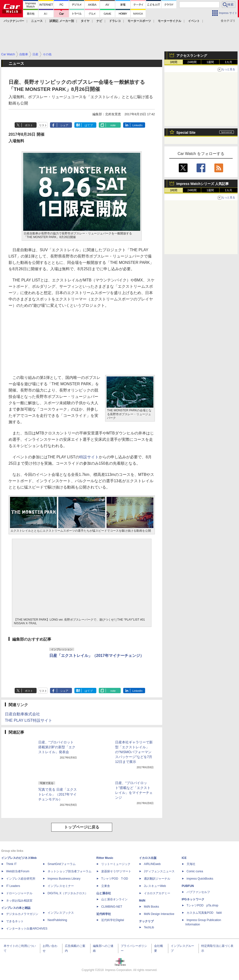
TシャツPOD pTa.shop (202, 905)
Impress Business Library (64, 879)
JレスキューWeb (155, 886)
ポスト (29, 125)
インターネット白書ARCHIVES (27, 929)
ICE (184, 858)
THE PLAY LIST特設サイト (29, 720)
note (113, 125)
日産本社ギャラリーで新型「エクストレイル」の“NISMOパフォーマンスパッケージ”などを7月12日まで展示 (134, 752)
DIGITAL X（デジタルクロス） (68, 893)
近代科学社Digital (113, 920)
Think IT (11, 864)
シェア (64, 125)
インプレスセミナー (61, 886)
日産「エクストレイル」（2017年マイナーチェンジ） (97, 656)
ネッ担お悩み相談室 (19, 901)
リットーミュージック (116, 864)
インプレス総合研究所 (21, 879)
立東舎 (106, 886)
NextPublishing (57, 920)
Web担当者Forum (18, 871)
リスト (43, 125)
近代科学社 (104, 914)
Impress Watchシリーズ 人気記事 (203, 184)
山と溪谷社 (104, 893)
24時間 (192, 62)
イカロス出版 (148, 858)
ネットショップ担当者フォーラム (70, 871)
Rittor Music (105, 858)
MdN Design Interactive (159, 914)
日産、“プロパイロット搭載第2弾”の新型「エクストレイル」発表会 (57, 747)
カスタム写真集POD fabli (204, 913)
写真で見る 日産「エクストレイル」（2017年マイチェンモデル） (58, 794)
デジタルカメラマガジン (22, 914)
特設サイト (89, 457)
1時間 (174, 62)
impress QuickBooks (200, 879)
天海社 (191, 864)
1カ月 (229, 62)
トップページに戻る (82, 827)
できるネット (15, 921)
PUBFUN (188, 886)
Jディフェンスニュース (159, 871)
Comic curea (195, 871)
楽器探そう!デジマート (116, 871)
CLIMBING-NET (112, 907)
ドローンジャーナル (19, 893)
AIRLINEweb (152, 864)
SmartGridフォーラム (62, 864)
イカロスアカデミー (157, 893)
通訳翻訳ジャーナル (157, 879)
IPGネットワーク (193, 899)
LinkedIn (138, 125)
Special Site (186, 133)
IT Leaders (13, 886)
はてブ (89, 125)
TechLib (149, 927)
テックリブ (146, 921)
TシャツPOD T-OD (115, 879)
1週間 (210, 62)
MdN (142, 901)
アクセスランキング (192, 56)
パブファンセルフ (198, 892)
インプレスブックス (61, 913)
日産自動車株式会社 (22, 714)
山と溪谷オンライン (114, 899)
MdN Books (151, 907)
